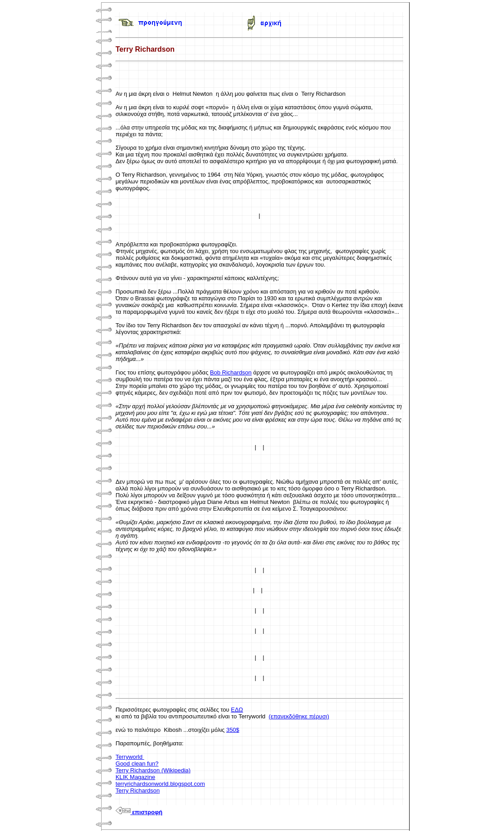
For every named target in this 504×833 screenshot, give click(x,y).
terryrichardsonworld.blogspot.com (160, 784)
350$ (233, 730)
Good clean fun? (137, 764)
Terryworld (130, 757)
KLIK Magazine (135, 777)
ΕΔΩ (237, 710)
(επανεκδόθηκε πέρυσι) (299, 716)
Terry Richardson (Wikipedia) (153, 770)
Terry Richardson (138, 791)
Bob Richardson (231, 372)
